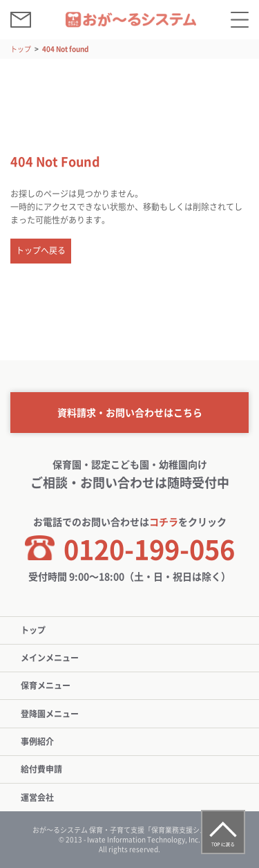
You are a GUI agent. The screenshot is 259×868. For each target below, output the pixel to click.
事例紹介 (37, 741)
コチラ (164, 521)
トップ (21, 49)
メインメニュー (50, 658)
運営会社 (37, 797)
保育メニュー (46, 685)
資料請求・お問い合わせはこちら (130, 412)
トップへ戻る (41, 250)
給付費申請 (41, 769)
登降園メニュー (50, 714)
